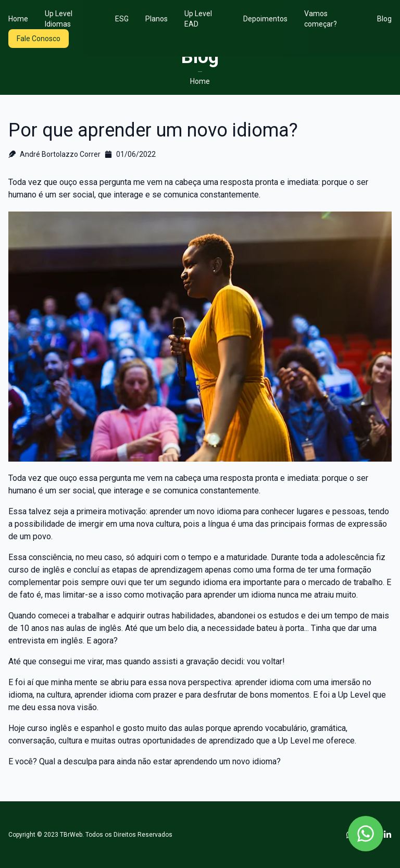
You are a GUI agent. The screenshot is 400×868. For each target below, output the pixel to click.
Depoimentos (265, 19)
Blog (384, 19)
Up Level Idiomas (59, 19)
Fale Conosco (39, 39)
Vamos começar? (321, 19)
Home (18, 19)
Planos (157, 19)
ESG (122, 19)
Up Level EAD (198, 19)
